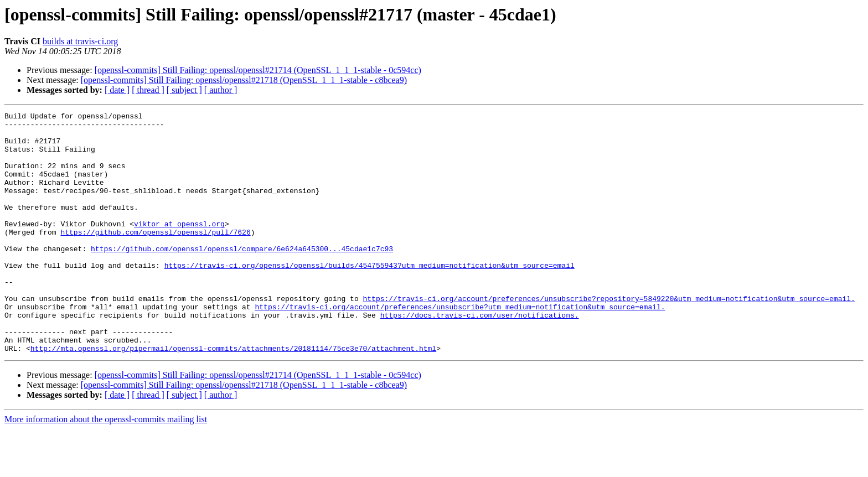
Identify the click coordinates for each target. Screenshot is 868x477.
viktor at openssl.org (179, 247)
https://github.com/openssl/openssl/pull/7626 (155, 257)
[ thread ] (148, 90)
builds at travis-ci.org (80, 41)
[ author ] (221, 90)
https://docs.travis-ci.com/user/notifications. (480, 356)
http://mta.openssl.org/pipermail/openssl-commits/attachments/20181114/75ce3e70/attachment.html (233, 396)
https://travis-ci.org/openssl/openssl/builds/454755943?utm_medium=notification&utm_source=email (370, 297)
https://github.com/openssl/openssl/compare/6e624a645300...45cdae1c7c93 (242, 277)
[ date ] (117, 90)
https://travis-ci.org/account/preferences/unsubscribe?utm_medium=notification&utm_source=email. (460, 346)
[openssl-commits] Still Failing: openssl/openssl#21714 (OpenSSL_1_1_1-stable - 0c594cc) (258, 70)
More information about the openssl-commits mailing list (106, 467)
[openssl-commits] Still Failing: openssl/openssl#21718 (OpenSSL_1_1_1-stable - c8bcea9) (244, 80)
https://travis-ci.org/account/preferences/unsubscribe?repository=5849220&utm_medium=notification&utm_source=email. (609, 336)
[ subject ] (184, 90)
